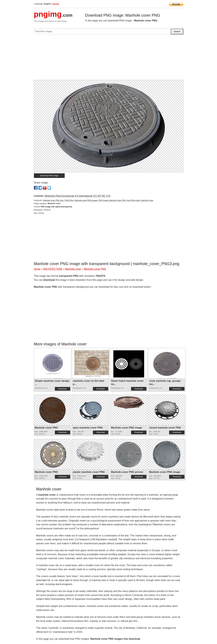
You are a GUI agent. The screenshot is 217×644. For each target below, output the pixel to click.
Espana (56, 4)
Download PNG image (49, 176)
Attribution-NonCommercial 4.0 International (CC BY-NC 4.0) (77, 196)
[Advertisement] (109, 58)
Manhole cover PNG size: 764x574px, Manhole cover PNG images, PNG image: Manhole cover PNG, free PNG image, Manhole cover (98, 200)
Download (62, 389)
